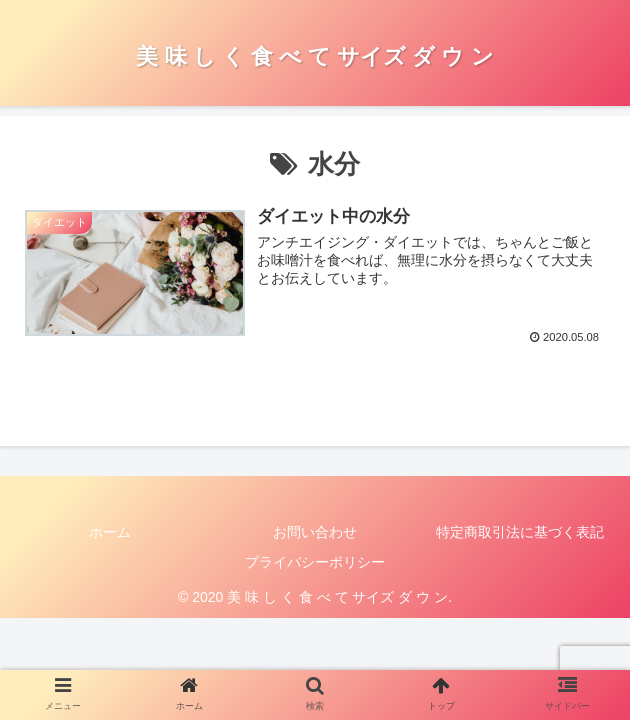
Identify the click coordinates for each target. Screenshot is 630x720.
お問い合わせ (315, 532)
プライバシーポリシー (315, 562)
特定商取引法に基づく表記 (520, 532)
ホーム (110, 532)
